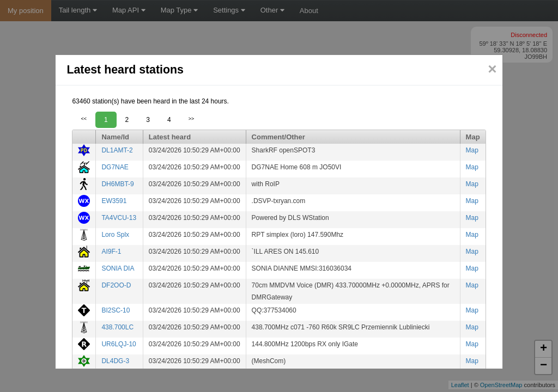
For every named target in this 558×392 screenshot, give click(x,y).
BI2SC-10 (116, 310)
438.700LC (117, 327)
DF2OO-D (116, 285)
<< (84, 119)
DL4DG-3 (115, 361)
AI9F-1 (111, 252)
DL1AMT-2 (117, 150)
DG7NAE (115, 167)
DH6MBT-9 (117, 184)
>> (192, 119)
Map (472, 150)
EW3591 (114, 201)
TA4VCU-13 (119, 218)
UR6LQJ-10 (119, 344)
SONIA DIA (118, 268)
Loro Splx (115, 235)
